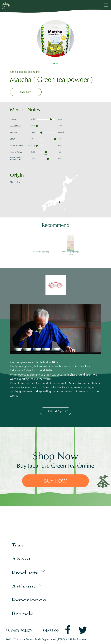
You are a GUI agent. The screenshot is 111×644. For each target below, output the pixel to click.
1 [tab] (54, 64)
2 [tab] (57, 64)
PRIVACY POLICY (19, 631)
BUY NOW (55, 481)
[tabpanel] (56, 39)
